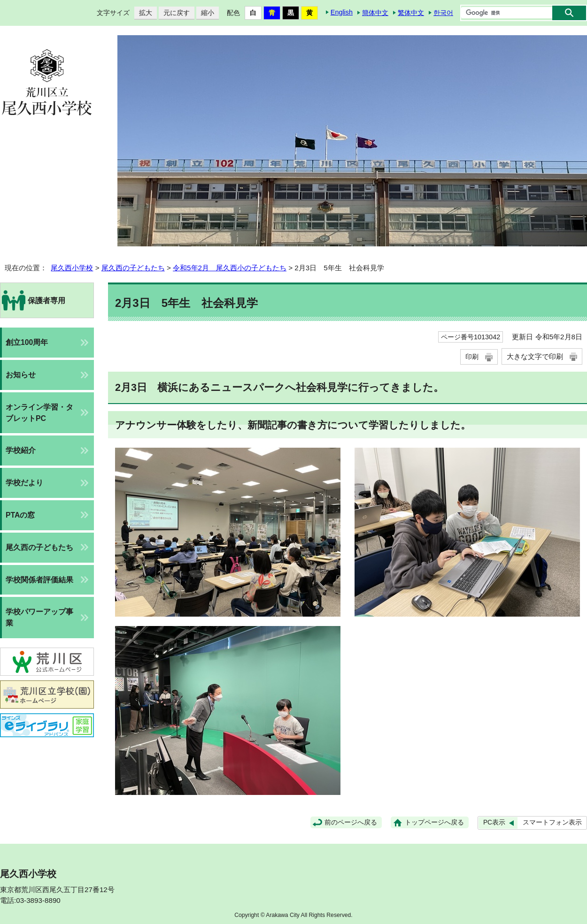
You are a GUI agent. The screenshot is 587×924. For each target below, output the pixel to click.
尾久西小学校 (72, 268)
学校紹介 (21, 450)
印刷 (472, 357)
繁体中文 (411, 13)
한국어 (443, 13)
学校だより (24, 483)
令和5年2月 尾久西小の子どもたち (230, 268)
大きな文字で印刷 (535, 356)
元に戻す (174, 13)
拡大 (143, 13)
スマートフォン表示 (552, 822)
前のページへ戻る (351, 822)
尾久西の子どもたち (133, 268)
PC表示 (494, 822)
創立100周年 (27, 342)
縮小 (205, 13)
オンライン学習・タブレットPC (39, 413)
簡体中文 (375, 13)
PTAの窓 (20, 515)
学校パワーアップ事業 (39, 617)
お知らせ (21, 375)
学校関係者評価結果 (39, 580)
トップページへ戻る (434, 822)
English (342, 12)
